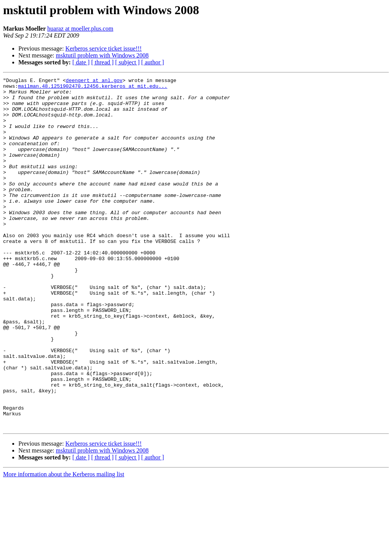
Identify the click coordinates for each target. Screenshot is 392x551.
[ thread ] (102, 62)
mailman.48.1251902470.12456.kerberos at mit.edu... (93, 88)
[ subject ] (127, 62)
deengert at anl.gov (94, 81)
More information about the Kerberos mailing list (64, 544)
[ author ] (153, 62)
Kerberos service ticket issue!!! (104, 48)
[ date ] (81, 62)
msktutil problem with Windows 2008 (102, 55)
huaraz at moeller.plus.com (80, 29)
